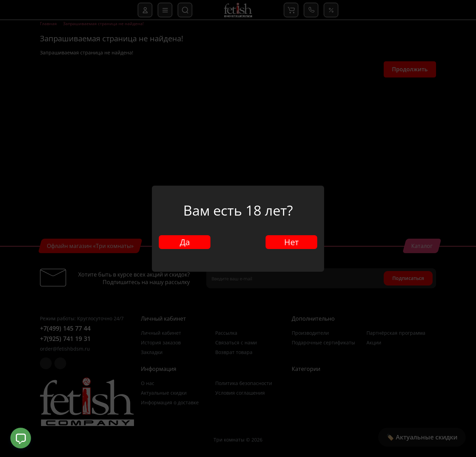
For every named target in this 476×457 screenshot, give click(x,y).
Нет (291, 242)
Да (185, 242)
